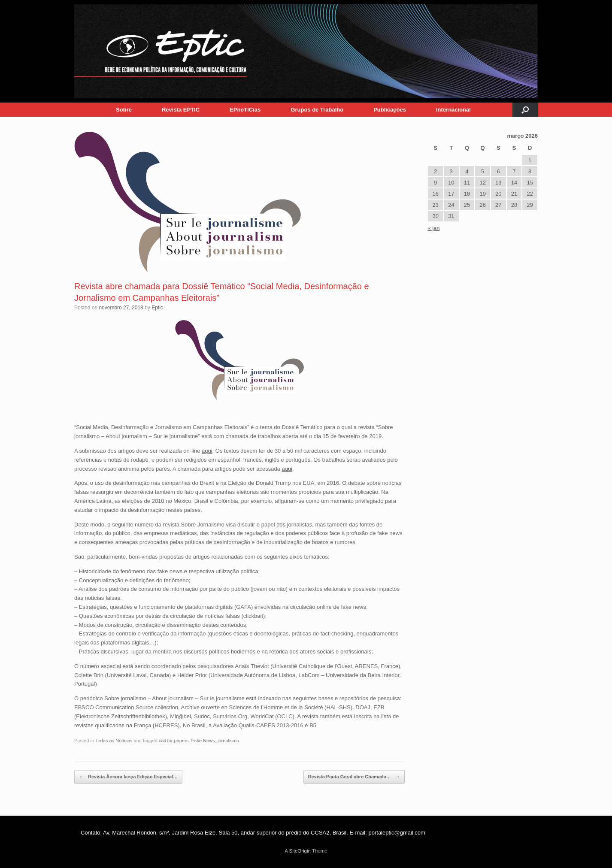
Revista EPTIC (181, 110)
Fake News (203, 741)
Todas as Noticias (114, 741)
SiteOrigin (300, 851)
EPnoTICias (245, 110)
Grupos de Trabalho (317, 110)
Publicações (390, 110)
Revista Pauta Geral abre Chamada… (354, 777)
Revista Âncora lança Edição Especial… (128, 777)
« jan (433, 228)
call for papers (174, 741)
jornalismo (228, 741)
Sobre (124, 110)
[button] (525, 110)
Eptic (157, 308)
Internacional (453, 110)
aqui (207, 451)
